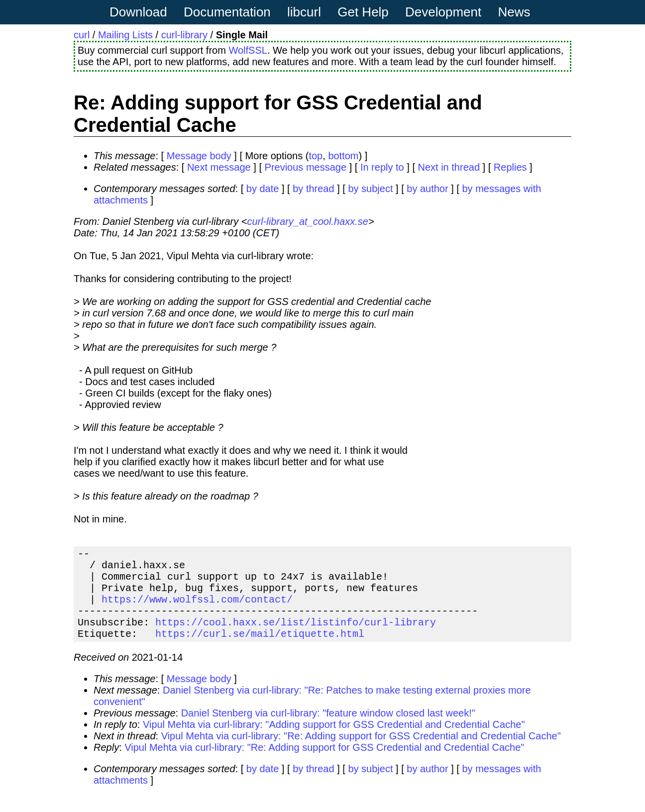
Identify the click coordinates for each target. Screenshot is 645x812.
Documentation (227, 12)
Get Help (363, 12)
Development (443, 12)
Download (138, 12)
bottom (343, 156)
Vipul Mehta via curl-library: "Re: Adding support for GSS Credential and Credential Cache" (361, 752)
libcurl (304, 12)
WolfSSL (248, 50)
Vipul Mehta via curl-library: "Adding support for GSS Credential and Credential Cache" (334, 740)
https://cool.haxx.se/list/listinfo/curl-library (296, 636)
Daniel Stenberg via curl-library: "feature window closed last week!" (328, 729)
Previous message (306, 167)
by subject (370, 189)
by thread (313, 189)
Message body (199, 156)
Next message (219, 167)
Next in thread (449, 167)
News (514, 12)
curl (82, 35)
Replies (510, 167)
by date (263, 189)
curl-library (184, 35)
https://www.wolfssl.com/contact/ (197, 609)
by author (427, 189)
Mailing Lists (125, 35)
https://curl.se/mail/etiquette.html (260, 649)
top (316, 156)
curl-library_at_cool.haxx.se (307, 221)
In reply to (382, 167)
